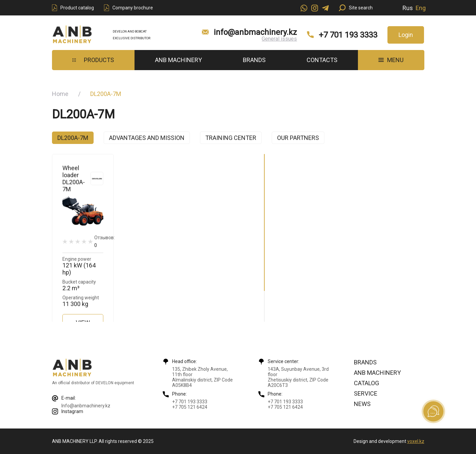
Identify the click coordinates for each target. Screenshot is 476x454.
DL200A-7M (73, 138)
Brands (254, 60)
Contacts (322, 60)
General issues (279, 39)
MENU (391, 60)
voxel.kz (416, 441)
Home (60, 94)
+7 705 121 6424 (190, 407)
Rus (408, 8)
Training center (231, 138)
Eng (421, 8)
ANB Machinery (178, 60)
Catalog (366, 383)
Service (366, 393)
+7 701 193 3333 (348, 35)
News (362, 404)
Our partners (298, 138)
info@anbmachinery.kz (255, 32)
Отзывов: (104, 241)
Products (93, 60)
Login (406, 35)
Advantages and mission (147, 138)
